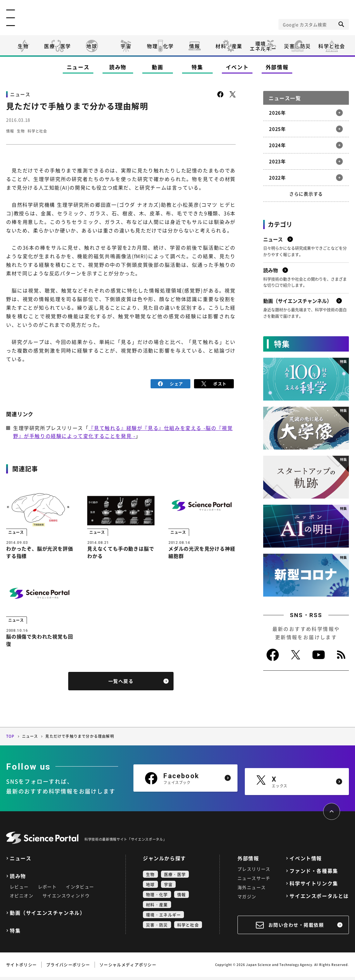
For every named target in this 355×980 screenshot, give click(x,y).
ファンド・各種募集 (314, 874)
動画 (157, 67)
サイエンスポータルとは (319, 899)
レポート (47, 890)
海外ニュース (252, 890)
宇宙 (126, 46)
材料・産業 (229, 46)
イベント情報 (306, 861)
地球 (92, 46)
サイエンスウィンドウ (66, 899)
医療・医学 (58, 46)
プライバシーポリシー (68, 968)
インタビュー (80, 890)
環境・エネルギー (163, 918)
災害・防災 (297, 46)
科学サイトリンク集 (314, 886)
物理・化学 (160, 46)
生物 (23, 46)
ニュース (78, 67)
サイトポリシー (21, 968)
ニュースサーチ (254, 881)
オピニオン (22, 899)
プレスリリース (254, 872)
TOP (10, 740)
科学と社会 (332, 46)
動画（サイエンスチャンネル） (47, 916)
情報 (194, 46)
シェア (171, 383)
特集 (197, 67)
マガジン (247, 899)
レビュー (19, 890)
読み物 (118, 67)
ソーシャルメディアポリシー (128, 968)
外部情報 (277, 67)
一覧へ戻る (121, 684)
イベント (237, 67)
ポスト (214, 383)
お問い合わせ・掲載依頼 (296, 928)
